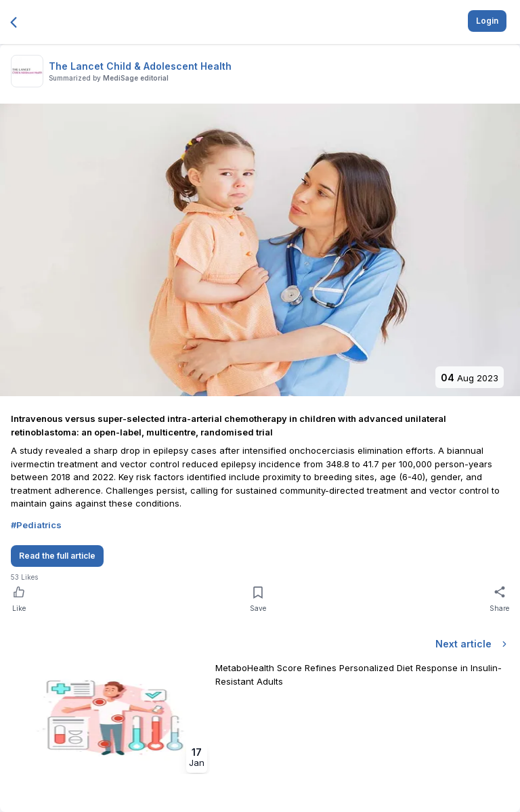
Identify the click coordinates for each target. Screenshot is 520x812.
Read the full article (57, 556)
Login (487, 21)
